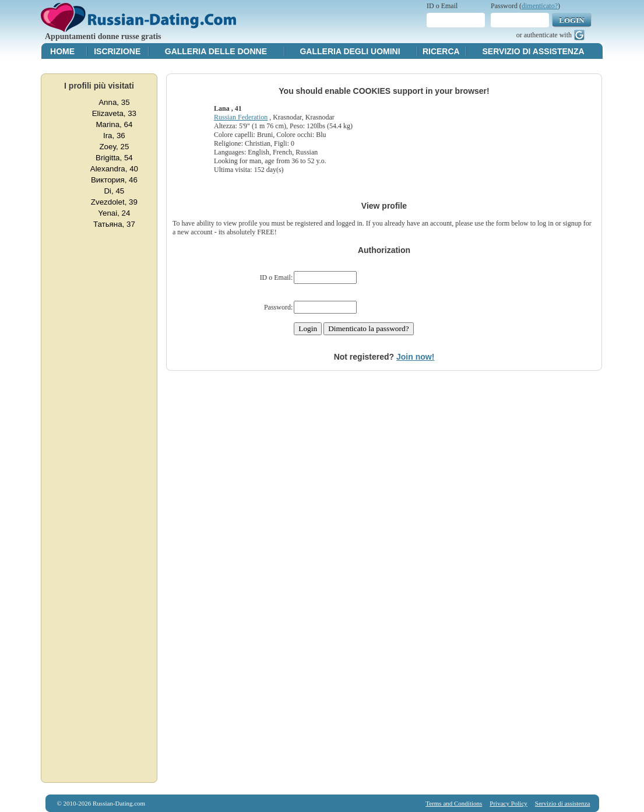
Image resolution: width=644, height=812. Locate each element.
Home (62, 51)
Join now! (415, 357)
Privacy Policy (508, 803)
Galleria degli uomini (350, 51)
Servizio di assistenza (534, 51)
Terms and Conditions (454, 803)
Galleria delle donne (216, 51)
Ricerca (441, 51)
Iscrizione (117, 51)
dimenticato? (540, 6)
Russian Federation (241, 117)
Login (571, 20)
